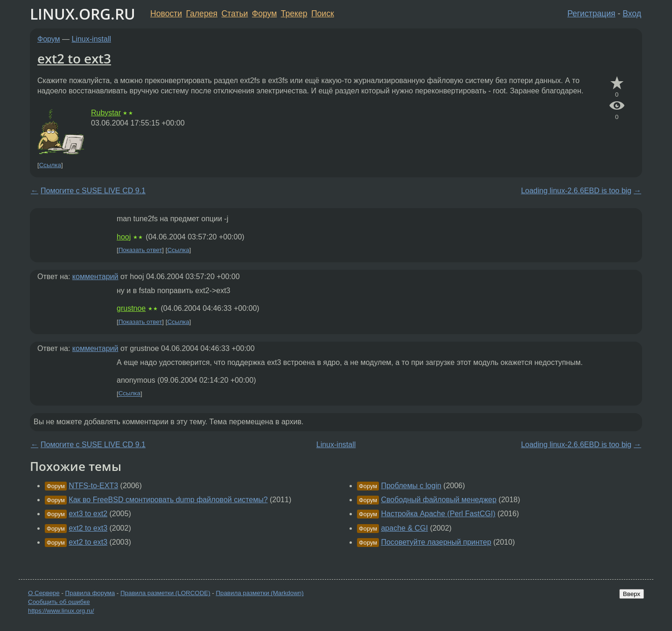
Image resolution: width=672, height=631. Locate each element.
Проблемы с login (411, 486)
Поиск (323, 14)
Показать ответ (140, 250)
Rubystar (106, 113)
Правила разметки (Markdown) (259, 593)
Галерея (202, 14)
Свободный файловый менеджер (438, 500)
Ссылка (50, 165)
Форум (264, 14)
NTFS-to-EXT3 (93, 486)
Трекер (294, 14)
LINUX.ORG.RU (83, 14)
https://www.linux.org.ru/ (61, 611)
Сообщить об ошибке (59, 602)
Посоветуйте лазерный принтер (436, 542)
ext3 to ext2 (88, 514)
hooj (124, 237)
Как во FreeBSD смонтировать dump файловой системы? (168, 500)
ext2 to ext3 (74, 58)
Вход (632, 14)
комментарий (95, 277)
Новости (166, 14)
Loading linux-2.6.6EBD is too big (576, 191)
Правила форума (90, 593)
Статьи (234, 14)
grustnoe (131, 308)
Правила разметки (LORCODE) (165, 593)
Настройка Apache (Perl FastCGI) (438, 514)
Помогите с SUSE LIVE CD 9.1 (93, 191)
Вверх (632, 594)
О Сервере (44, 593)
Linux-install (91, 39)
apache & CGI (404, 528)
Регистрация (591, 14)
